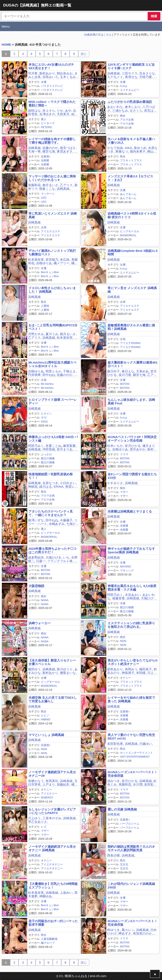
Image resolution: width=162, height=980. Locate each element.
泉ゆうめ (140, 148)
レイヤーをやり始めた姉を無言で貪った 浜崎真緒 (131, 699)
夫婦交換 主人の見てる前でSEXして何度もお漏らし (53, 699)
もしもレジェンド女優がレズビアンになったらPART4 (52, 811)
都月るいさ (50, 185)
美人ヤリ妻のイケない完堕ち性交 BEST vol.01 (131, 737)
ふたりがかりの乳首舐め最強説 (130, 102)
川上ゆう (34, 818)
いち (66, 557)
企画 (44, 227)
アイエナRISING (130, 343)
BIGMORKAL (128, 235)
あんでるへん (128, 194)
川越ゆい (146, 744)
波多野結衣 (36, 557)
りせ (60, 111)
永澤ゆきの (47, 114)
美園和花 (34, 185)
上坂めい (66, 893)
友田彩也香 (115, 744)
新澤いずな (36, 520)
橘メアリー (61, 263)
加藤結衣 (63, 784)
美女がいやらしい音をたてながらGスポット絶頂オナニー (133, 662)
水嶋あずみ (57, 524)
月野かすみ (36, 334)
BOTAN (125, 384)
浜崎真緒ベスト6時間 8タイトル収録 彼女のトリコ (132, 215)
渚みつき (113, 781)
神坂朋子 (128, 673)
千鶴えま (69, 371)
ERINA (58, 487)
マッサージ (48, 194)
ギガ (44, 418)
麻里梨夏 (69, 446)
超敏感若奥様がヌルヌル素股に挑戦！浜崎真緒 (131, 327)
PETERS (46, 127)
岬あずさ (125, 933)
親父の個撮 (48, 458)
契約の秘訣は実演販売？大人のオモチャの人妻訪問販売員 (131, 848)
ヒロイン (46, 414)
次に (84, 54)
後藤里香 (119, 598)
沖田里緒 (49, 449)
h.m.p (124, 86)
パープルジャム (130, 824)
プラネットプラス (131, 160)
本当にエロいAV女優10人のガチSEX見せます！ (51, 66)
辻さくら (136, 111)
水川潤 (138, 784)
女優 (44, 82)
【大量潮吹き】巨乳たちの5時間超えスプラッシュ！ (53, 886)
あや (68, 111)
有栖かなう (36, 781)
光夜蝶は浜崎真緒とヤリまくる (130, 511)
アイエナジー (49, 793)
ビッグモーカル (130, 231)
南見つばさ (68, 148)
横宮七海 (49, 151)
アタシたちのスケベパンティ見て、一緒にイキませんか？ (51, 513)
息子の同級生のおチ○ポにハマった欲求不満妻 (53, 923)
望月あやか (138, 449)
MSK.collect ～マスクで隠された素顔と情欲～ (52, 104)
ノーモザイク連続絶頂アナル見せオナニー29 (52, 774)
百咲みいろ (50, 77)
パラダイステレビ (52, 86)
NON (123, 641)
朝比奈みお (65, 73)
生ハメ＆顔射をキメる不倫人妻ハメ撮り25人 (131, 141)
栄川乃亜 (125, 375)
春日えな (128, 371)
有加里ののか (142, 933)
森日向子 (113, 371)
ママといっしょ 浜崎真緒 (46, 735)
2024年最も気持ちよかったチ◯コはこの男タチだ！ (53, 550)
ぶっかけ (46, 454)
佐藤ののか (50, 148)
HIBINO (46, 719)
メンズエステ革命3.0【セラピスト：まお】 (130, 178)
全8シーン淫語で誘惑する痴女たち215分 (132, 476)
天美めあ (142, 371)
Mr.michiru (47, 384)
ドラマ (124, 454)
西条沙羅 (113, 855)
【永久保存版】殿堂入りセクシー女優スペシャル (52, 662)
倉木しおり (133, 107)
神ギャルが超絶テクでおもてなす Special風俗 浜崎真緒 (131, 550)
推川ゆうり (65, 669)
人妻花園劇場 (49, 939)
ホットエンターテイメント (136, 753)
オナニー (126, 678)
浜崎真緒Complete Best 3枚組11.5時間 (133, 252)
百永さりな (147, 73)
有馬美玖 (52, 781)
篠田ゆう (34, 669)
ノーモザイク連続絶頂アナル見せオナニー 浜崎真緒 (52, 848)
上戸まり (49, 784)
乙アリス (66, 185)
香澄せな (131, 77)
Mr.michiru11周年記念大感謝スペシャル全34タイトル (53, 364)
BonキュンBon (50, 272)
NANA (45, 600)
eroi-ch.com (98, 976)
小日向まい (68, 483)
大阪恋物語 (36, 586)
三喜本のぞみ (52, 818)
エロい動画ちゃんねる (72, 976)
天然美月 (63, 114)
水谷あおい (133, 595)
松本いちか (115, 446)
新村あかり (47, 73)
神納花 (33, 487)
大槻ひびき (53, 557)
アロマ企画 (127, 120)
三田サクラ (130, 73)
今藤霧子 (66, 520)
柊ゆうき (113, 930)
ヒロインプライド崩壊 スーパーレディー (53, 401)
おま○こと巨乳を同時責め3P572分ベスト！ (53, 327)
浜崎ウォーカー (40, 623)
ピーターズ (48, 123)
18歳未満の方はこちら (98, 35)
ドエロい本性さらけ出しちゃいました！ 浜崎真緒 (52, 290)
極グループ (48, 943)
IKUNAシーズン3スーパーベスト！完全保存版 (132, 923)
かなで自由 (115, 148)
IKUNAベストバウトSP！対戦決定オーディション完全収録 (132, 439)
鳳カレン (128, 930)
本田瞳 (141, 673)
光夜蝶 (45, 160)
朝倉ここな (47, 189)
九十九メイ (115, 77)
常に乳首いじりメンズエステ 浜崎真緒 (53, 215)
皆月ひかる (133, 446)
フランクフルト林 (60, 561)
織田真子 (146, 669)
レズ (44, 827)
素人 (44, 119)
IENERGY (47, 797)
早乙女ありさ (38, 822)
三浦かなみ (120, 111)
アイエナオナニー (52, 864)
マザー (124, 492)
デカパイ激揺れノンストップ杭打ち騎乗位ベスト (52, 252)
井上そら (49, 111)
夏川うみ (52, 334)
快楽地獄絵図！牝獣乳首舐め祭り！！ (51, 476)
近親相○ (46, 156)
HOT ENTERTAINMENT (135, 757)
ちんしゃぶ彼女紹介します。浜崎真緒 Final (131, 401)
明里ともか (53, 371)
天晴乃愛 (146, 77)
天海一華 (34, 151)
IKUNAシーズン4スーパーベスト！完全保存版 (132, 774)
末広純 (65, 260)
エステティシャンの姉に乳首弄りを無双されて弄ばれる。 (131, 625)
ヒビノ (45, 715)
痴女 (123, 116)
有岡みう (131, 669)
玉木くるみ (68, 77)
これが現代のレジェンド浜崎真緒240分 (131, 886)
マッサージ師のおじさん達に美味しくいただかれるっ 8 (52, 178)
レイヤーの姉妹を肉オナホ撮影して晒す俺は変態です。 (52, 141)
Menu (6, 26)
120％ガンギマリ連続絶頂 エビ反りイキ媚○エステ (131, 66)
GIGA (44, 422)
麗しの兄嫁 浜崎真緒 (122, 809)
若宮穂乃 (52, 260)
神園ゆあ (46, 896)
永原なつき (50, 483)
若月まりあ (65, 449)
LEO (44, 198)
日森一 (41, 561)
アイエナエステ (51, 231)
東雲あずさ (65, 151)
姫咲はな (34, 111)
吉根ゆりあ (44, 263)
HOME (6, 44)
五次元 (124, 864)
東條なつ (122, 151)
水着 (123, 603)
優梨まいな (68, 673)
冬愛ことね (53, 446)
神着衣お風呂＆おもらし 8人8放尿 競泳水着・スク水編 (132, 588)
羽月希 (33, 73)
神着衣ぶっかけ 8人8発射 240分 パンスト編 (53, 439)
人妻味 (45, 306)
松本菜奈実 (36, 260)
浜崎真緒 (113, 73)
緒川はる (46, 487)
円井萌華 (34, 375)
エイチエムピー (130, 90)
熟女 (123, 156)
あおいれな (115, 107)
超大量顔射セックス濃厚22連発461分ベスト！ (133, 364)
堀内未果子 (138, 151)
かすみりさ (115, 483)
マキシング (127, 570)
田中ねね (49, 375)
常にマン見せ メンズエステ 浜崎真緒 (132, 290)
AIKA (128, 148)
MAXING (125, 566)
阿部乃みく (36, 446)
